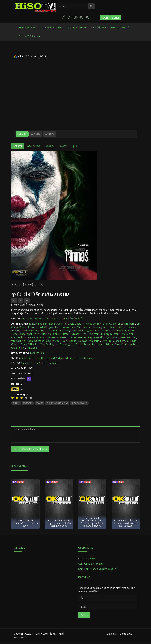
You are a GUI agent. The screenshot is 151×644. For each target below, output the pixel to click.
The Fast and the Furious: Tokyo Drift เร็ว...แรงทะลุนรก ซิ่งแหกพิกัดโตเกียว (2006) (92, 522)
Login (105, 18)
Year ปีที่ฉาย (98, 28)
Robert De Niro (58, 324)
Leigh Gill (43, 327)
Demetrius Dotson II (58, 337)
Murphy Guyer (118, 327)
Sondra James (100, 327)
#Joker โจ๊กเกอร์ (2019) (57, 403)
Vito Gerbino (18, 341)
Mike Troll (107, 341)
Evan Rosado (69, 341)
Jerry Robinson (86, 358)
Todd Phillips (37, 353)
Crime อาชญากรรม (31, 318)
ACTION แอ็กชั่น (87, 558)
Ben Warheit (95, 334)
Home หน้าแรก (27, 28)
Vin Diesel (32, 348)
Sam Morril (127, 334)
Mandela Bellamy (35, 337)
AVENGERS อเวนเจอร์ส (90, 564)
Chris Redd (17, 337)
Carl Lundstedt (61, 334)
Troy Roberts (83, 344)
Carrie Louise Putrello (57, 330)
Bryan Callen (111, 337)
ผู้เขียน (76, 146)
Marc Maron (84, 327)
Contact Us (126, 634)
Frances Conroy (92, 324)
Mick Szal (46, 334)
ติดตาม (84, 615)
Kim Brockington (64, 344)
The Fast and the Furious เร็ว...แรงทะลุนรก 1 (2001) (25, 523)
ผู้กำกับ (63, 146)
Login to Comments (29, 449)
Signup (116, 18)
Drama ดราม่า (52, 318)
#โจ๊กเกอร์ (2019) (79, 403)
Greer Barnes (79, 337)
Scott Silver (28, 358)
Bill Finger (70, 358)
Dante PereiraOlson (32, 330)
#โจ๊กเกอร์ (28, 403)
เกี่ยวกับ (18, 146)
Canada (25, 363)
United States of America (45, 363)
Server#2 (36, 134)
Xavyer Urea (53, 341)
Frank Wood (119, 330)
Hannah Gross (102, 330)
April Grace (33, 334)
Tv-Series (111, 634)
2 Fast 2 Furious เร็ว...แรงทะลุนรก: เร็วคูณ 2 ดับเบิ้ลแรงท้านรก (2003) (59, 523)
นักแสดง (50, 146)
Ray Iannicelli (95, 337)
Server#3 (49, 134)
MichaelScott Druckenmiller (121, 344)
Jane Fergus (121, 341)
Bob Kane (41, 358)
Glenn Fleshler (28, 327)
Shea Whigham (126, 324)
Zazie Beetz (75, 324)
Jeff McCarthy (45, 344)
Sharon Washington (81, 330)
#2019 (39, 403)
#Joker (16, 403)
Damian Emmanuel (89, 341)
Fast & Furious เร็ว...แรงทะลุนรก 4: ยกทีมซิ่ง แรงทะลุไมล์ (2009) (126, 523)
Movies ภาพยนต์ (120, 28)
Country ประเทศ (76, 28)
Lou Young (98, 344)
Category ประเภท (51, 28)
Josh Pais (55, 327)
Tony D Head (28, 344)
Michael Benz (79, 334)
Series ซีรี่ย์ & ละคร (29, 36)
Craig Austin (18, 348)
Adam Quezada (36, 341)
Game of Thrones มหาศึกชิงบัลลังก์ (97, 569)
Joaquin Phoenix (38, 324)
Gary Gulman (111, 334)
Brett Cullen (109, 324)
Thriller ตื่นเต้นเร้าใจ (72, 318)
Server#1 (22, 134)
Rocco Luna (68, 327)
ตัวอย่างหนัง (34, 146)
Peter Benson (128, 337)
